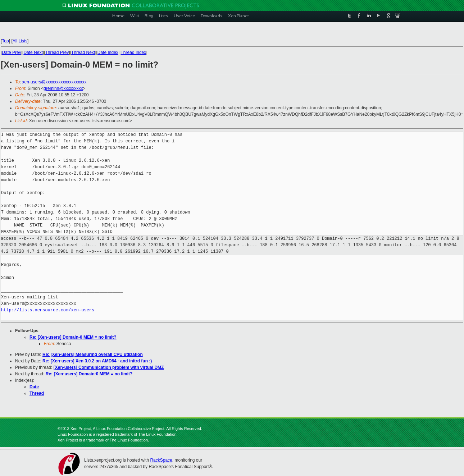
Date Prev (11, 52)
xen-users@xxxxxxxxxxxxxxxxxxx (54, 82)
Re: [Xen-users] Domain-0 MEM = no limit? (73, 337)
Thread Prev (57, 52)
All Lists (20, 41)
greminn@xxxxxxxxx (63, 88)
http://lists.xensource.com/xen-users (48, 310)
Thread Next (83, 52)
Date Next (33, 52)
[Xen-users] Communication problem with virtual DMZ (109, 367)
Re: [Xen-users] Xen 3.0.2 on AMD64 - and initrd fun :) (97, 361)
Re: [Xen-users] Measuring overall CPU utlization (93, 354)
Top (5, 41)
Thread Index (134, 52)
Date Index (108, 52)
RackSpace (161, 460)
